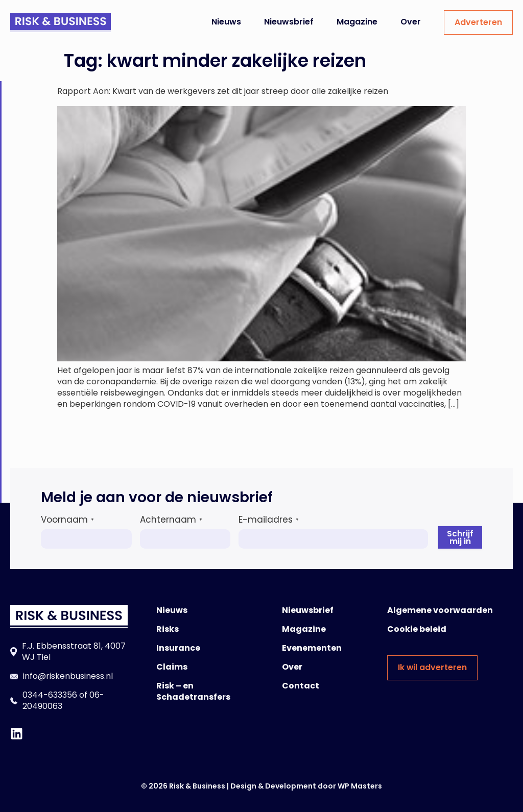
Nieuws (226, 22)
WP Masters (360, 786)
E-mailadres (269, 520)
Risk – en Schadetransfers (193, 691)
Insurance (178, 648)
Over (411, 22)
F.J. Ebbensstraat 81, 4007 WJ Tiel (74, 651)
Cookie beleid (417, 629)
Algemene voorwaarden (440, 610)
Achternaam (171, 520)
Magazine (357, 22)
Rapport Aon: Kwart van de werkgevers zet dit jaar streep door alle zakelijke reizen (223, 91)
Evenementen (312, 648)
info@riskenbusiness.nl (68, 676)
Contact (301, 686)
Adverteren (478, 22)
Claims (172, 667)
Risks (168, 629)
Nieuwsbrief (289, 22)
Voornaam (67, 520)
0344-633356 (50, 695)
